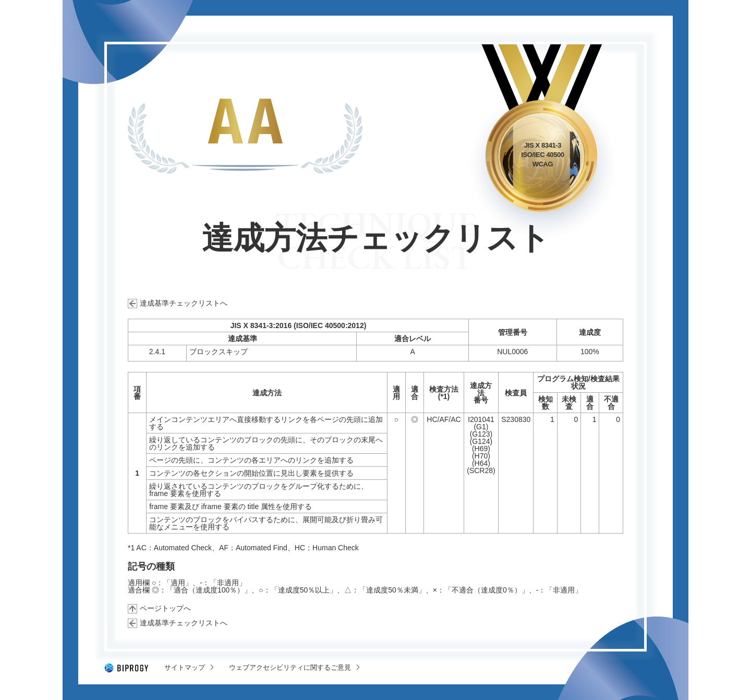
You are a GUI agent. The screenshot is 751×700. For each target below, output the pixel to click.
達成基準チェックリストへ (184, 303)
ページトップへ (165, 608)
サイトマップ (185, 667)
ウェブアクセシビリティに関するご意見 (290, 667)
